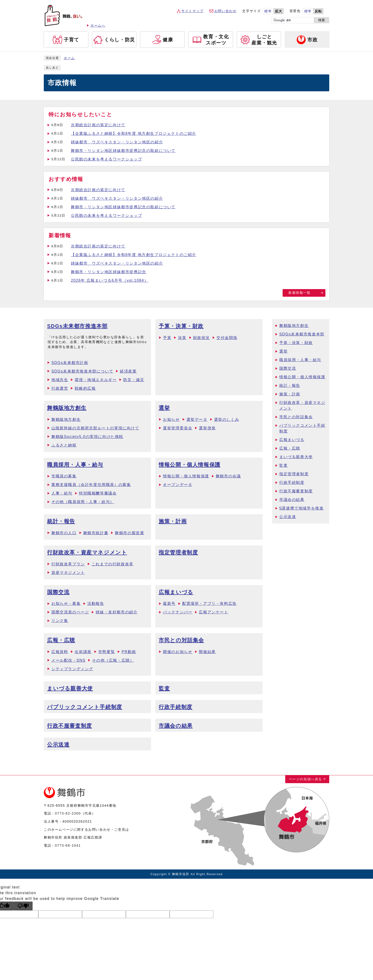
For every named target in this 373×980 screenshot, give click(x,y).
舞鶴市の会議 (228, 476)
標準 (268, 11)
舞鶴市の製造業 (130, 533)
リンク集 (60, 621)
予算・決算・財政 (181, 326)
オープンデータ (178, 485)
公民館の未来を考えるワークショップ (106, 159)
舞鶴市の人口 (64, 533)
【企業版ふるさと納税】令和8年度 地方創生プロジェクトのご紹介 (134, 133)
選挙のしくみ (227, 420)
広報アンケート (213, 612)
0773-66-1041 (68, 845)
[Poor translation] (23, 906)
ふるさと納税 (64, 445)
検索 (322, 20)
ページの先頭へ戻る (305, 779)
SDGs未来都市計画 (70, 363)
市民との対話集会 (181, 640)
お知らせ (171, 420)
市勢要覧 (107, 652)
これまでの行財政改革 (113, 564)
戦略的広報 (85, 388)
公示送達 (58, 745)
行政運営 (60, 388)
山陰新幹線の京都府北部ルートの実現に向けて (95, 428)
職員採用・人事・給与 (75, 465)
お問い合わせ (226, 11)
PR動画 (129, 652)
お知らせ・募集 (66, 604)
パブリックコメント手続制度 (85, 707)
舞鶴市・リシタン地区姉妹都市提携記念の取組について (123, 151)
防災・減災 (134, 380)
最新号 (169, 604)
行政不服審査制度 (70, 726)
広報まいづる (176, 592)
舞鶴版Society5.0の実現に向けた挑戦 (87, 437)
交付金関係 (227, 338)
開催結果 (207, 652)
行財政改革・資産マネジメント (87, 552)
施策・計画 (173, 521)
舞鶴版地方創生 (67, 408)
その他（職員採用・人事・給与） (83, 502)
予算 (167, 338)
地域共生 (60, 380)
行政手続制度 (176, 707)
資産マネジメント (68, 573)
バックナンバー (178, 612)
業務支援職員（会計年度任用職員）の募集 (91, 485)
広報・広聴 (61, 640)
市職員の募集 (64, 476)
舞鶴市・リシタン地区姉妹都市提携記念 (109, 272)
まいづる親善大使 (70, 688)
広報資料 (60, 652)
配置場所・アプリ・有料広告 (209, 604)
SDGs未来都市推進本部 (77, 326)
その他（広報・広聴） (113, 660)
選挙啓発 (207, 428)
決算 (182, 338)
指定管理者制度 (178, 552)
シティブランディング (72, 669)
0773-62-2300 (68, 813)
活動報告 (96, 604)
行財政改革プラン (68, 564)
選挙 (164, 408)
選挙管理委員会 (178, 428)
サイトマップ (192, 11)
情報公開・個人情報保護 (190, 465)
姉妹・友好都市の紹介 (117, 612)
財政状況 (201, 338)
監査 (164, 688)
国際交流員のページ (70, 612)
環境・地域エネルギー (96, 380)
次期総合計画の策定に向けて (98, 125)
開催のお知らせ (178, 652)
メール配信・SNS (68, 660)
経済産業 (128, 371)
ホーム (69, 58)
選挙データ (197, 420)
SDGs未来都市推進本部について (82, 371)
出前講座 (83, 652)
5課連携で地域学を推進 (302, 508)
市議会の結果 (176, 726)
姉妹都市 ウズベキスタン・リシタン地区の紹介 (117, 142)
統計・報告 (61, 521)
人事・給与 (62, 493)
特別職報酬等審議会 (98, 493)
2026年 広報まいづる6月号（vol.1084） (110, 280)
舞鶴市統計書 (96, 533)
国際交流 (58, 592)
